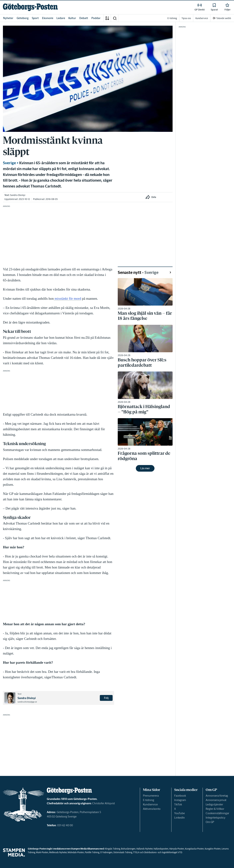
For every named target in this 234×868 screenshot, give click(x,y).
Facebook (180, 796)
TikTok (178, 804)
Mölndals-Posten (76, 852)
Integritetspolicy (216, 818)
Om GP (210, 822)
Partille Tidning (92, 852)
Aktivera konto (152, 809)
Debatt (84, 18)
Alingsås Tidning (112, 849)
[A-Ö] (107, 18)
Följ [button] (106, 698)
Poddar (96, 18)
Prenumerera (151, 796)
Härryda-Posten (177, 849)
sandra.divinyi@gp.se (27, 702)
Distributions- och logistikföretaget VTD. (163, 852)
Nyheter (8, 18)
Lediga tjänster (214, 804)
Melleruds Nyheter (58, 852)
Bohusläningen (128, 849)
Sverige (9, 163)
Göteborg (23, 18)
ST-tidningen (106, 852)
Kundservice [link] (202, 18)
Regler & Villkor (215, 809)
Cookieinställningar (217, 813)
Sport (35, 18)
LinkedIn (180, 818)
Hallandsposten (161, 849)
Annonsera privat (216, 800)
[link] (30, 7)
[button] (115, 18)
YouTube (180, 813)
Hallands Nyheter (145, 849)
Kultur (72, 18)
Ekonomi (48, 18)
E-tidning (149, 800)
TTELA (136, 852)
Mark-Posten (42, 852)
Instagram (180, 800)
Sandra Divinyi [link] (18, 195)
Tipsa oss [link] (186, 18)
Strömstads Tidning (123, 852)
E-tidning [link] (172, 18)
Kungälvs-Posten (213, 849)
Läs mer (145, 468)
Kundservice (150, 804)
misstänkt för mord (67, 299)
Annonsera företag (217, 796)
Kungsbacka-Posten (194, 849)
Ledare (61, 18)
